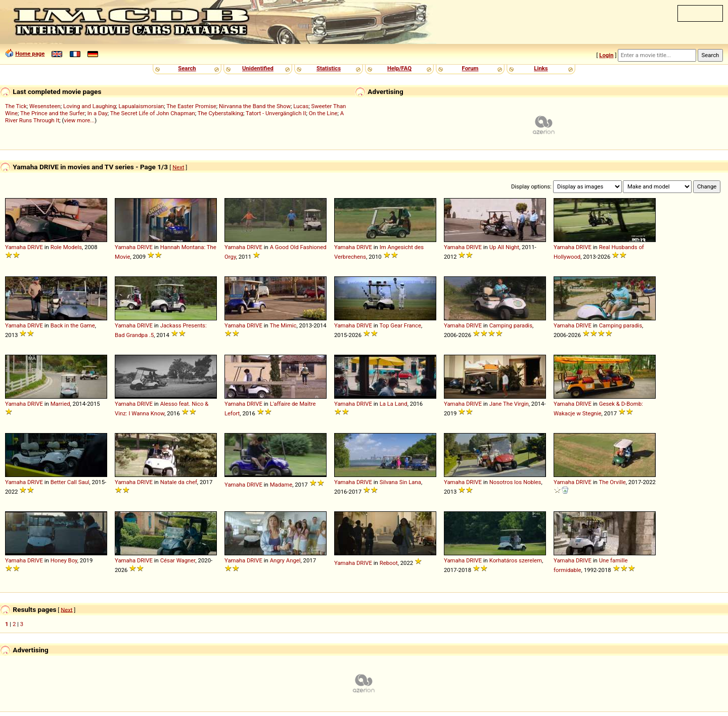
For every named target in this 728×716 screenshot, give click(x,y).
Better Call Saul (70, 482)
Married (60, 404)
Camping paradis (511, 325)
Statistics (329, 68)
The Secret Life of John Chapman (153, 113)
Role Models (66, 247)
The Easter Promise (191, 106)
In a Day (98, 113)
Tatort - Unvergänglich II (276, 113)
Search (187, 68)
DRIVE (35, 247)
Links (541, 68)
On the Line (323, 113)
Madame (281, 485)
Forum (470, 68)
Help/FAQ (399, 68)
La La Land (394, 404)
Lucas (301, 106)
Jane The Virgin (509, 404)
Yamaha (15, 247)
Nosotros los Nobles (515, 482)
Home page (30, 54)
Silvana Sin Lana (400, 482)
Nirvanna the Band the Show (255, 106)
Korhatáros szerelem (516, 560)
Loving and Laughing (89, 106)
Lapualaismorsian (142, 106)
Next (178, 167)
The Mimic (283, 325)
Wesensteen (45, 106)
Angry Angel (285, 560)
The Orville (612, 482)
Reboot (389, 563)
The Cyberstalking (220, 113)
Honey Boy (64, 560)
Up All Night (504, 247)
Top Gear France (400, 325)
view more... (79, 120)
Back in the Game (73, 325)
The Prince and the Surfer (52, 113)
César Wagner (178, 560)
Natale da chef (179, 482)
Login (606, 55)
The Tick (16, 106)
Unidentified (258, 68)
